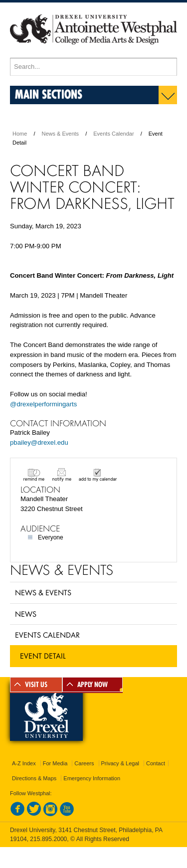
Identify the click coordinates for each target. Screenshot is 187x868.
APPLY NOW (93, 685)
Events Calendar (113, 134)
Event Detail (43, 656)
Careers (84, 763)
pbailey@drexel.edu (39, 442)
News (26, 614)
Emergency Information (92, 778)
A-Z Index (24, 763)
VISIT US (36, 685)
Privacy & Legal (120, 763)
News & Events (61, 134)
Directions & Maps (34, 778)
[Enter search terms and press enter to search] (93, 67)
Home (20, 134)
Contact (156, 763)
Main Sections (49, 94)
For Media (55, 763)
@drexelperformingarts (43, 404)
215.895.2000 (48, 839)
